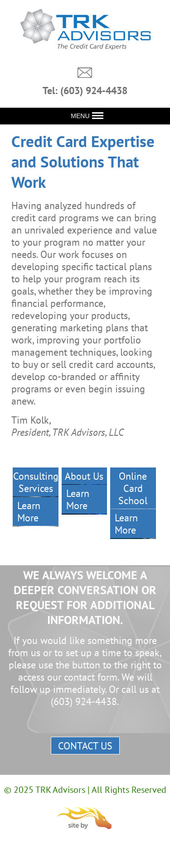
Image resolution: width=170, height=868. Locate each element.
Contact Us (85, 746)
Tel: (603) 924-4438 (85, 91)
